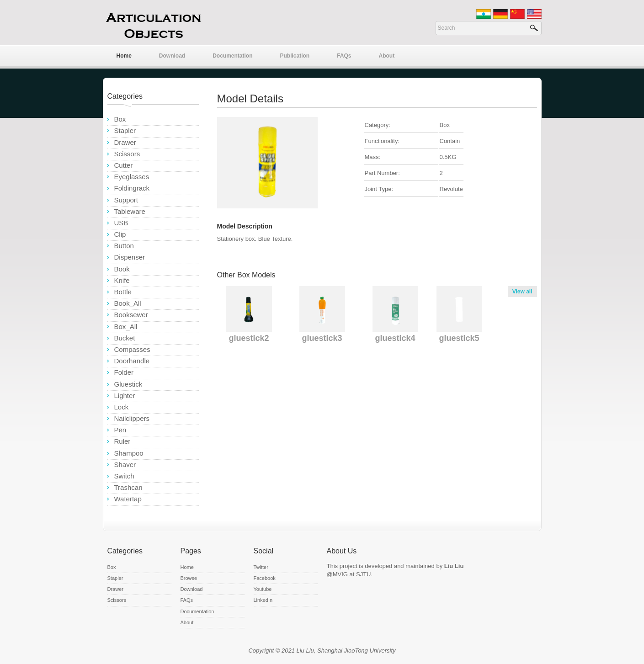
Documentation (232, 56)
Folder (124, 372)
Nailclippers (132, 418)
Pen (120, 430)
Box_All (126, 327)
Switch (124, 476)
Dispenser (130, 257)
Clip (120, 234)
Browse (189, 578)
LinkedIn (263, 600)
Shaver (125, 465)
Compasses (132, 349)
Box (120, 119)
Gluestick (128, 384)
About (387, 56)
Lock (122, 407)
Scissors (127, 154)
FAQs (344, 56)
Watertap (128, 499)
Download (172, 56)
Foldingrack (132, 188)
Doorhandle (132, 361)
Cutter (124, 165)
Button (124, 246)
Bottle (123, 292)
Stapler (125, 130)
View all (522, 292)
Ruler (122, 441)
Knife (122, 280)
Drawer (125, 142)
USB (121, 223)
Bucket (125, 338)
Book (122, 269)
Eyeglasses (132, 177)
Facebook (265, 578)
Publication (295, 56)
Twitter (261, 567)
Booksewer (131, 315)
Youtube (263, 589)
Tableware (130, 211)
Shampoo (129, 453)
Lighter (125, 396)
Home (124, 56)
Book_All (128, 303)
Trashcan (128, 487)
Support (126, 200)
